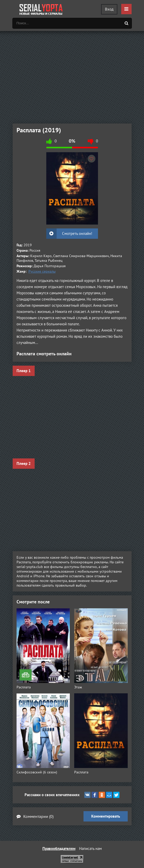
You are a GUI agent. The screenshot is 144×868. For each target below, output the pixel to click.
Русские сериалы (42, 271)
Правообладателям (59, 848)
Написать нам (90, 848)
